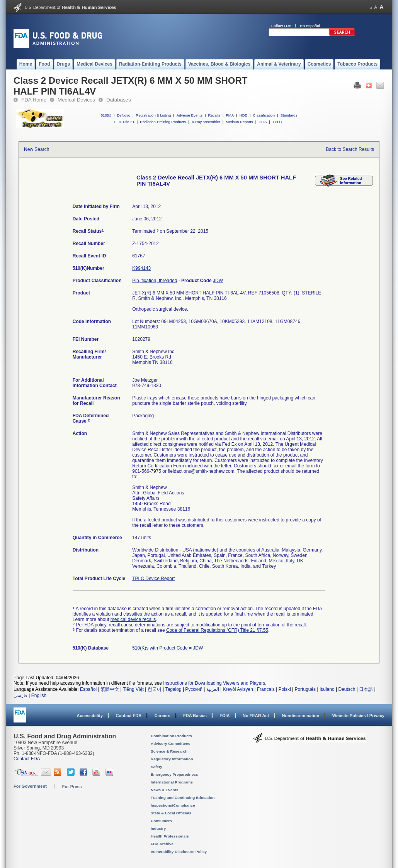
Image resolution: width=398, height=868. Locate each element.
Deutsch (347, 689)
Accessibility (90, 716)
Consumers (161, 821)
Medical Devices (76, 100)
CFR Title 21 (124, 122)
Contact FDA (128, 716)
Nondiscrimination (301, 716)
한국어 (155, 689)
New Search (37, 149)
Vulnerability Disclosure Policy (179, 852)
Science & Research (169, 751)
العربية (213, 689)
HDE (243, 115)
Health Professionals (170, 836)
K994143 (141, 268)
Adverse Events (190, 115)
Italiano (327, 689)
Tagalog (173, 689)
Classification (264, 115)
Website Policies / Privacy (358, 716)
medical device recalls (133, 619)
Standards (289, 115)
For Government (30, 786)
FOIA (225, 716)
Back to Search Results (350, 149)
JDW (218, 281)
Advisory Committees (170, 744)
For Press (72, 787)
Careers (162, 716)
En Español (310, 26)
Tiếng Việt (133, 689)
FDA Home (34, 100)
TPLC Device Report (153, 579)
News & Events (164, 790)
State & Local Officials (171, 813)
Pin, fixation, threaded (155, 281)
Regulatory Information (172, 759)
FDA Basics (195, 716)
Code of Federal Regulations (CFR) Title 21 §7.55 (217, 630)
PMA (230, 115)
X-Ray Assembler (206, 122)
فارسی (20, 695)
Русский (194, 689)
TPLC (277, 122)
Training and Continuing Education (183, 798)
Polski (285, 689)
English (39, 695)
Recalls (214, 115)
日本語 (366, 689)
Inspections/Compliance (173, 805)
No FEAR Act (256, 716)
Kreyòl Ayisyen (238, 689)
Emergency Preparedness (174, 774)
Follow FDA (281, 26)
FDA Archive (162, 844)
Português (305, 689)
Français (266, 689)
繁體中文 (110, 689)
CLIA (263, 122)
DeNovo (123, 115)
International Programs (172, 782)
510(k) (106, 115)
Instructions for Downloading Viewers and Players (214, 683)
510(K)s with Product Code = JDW (168, 648)
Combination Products (171, 736)
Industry (158, 828)
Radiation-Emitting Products (163, 122)
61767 (139, 256)
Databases (119, 100)
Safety (156, 767)
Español (88, 689)
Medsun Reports (239, 122)
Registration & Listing (154, 115)
